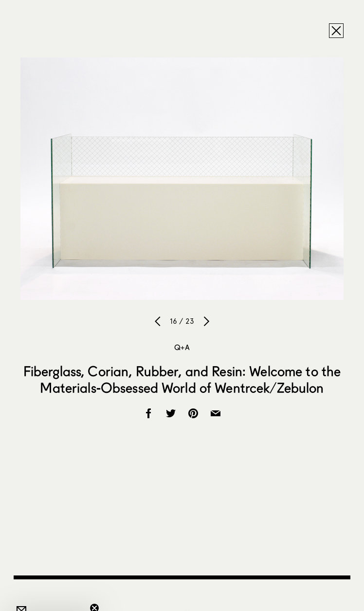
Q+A (182, 347)
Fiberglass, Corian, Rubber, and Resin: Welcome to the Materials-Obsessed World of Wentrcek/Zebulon (182, 379)
